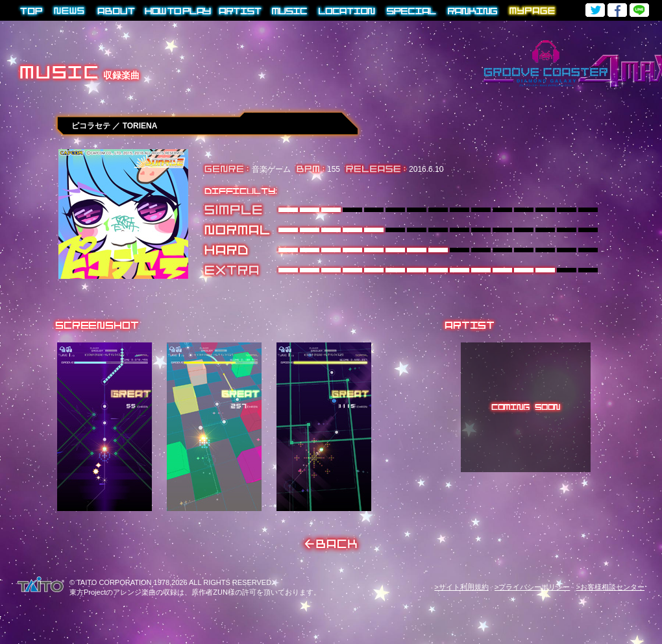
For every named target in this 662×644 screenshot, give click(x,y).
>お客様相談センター (610, 587)
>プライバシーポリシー (532, 587)
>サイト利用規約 (461, 587)
